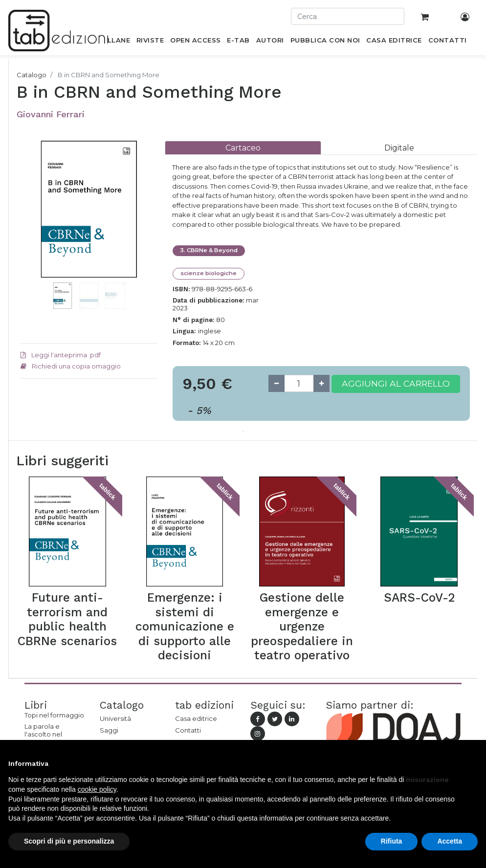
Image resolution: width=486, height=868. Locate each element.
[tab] (243, 148)
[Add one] (321, 383)
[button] (31, 239)
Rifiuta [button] (392, 841)
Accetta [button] (450, 841)
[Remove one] (276, 383)
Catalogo (32, 75)
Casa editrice (196, 718)
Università (115, 718)
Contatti (188, 730)
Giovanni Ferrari (51, 114)
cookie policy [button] (97, 789)
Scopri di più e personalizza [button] (69, 841)
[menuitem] (113, 42)
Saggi (109, 730)
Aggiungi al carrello (396, 383)
